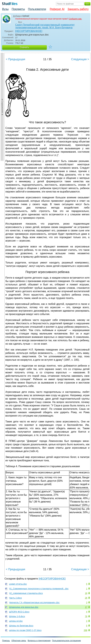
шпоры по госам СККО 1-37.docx (25, 630)
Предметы (18, 9)
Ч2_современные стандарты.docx (26, 593)
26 (86, 598)
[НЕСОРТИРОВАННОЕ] (29, 31)
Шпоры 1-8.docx (17, 616)
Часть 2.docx (15, 598)
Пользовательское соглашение (66, 641)
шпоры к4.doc (16, 621)
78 (86, 616)
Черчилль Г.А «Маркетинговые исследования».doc (34, 602)
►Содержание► (2, 107)
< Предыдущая (16, 59)
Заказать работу (78, 9)
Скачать (24, 47)
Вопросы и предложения (39, 641)
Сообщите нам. (75, 19)
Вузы (5, 9)
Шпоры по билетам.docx (21, 626)
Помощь (6, 641)
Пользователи (37, 9)
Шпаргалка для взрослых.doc (24, 607)
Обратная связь (19, 641)
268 (86, 630)
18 (86, 593)
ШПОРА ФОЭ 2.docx (19, 612)
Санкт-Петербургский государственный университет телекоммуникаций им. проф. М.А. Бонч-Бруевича (45, 26)
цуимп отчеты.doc (18, 584)
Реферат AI (57, 9)
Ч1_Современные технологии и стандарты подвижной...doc (39, 589)
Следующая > (80, 59)
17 (86, 607)
